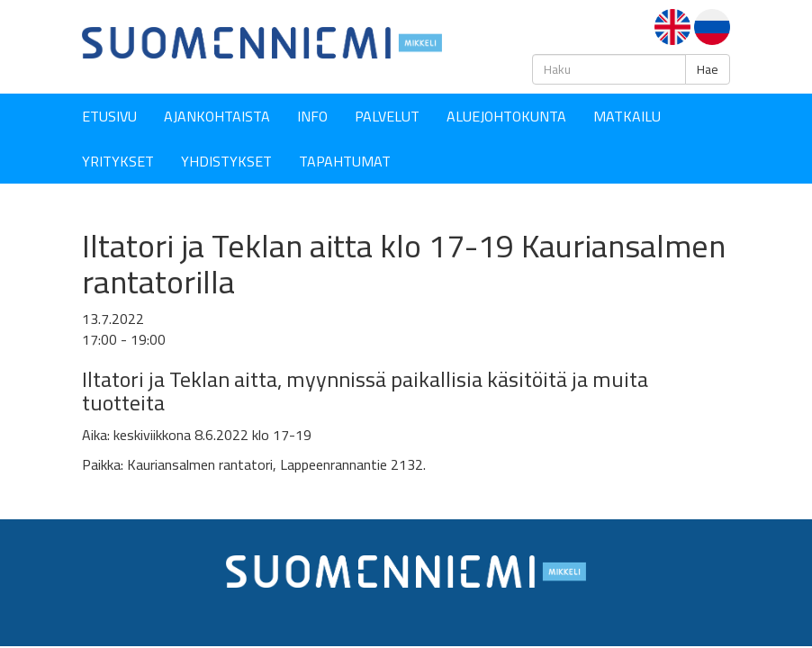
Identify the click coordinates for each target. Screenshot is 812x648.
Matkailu (627, 116)
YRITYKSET (118, 161)
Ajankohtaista (217, 116)
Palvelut (387, 116)
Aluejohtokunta (506, 116)
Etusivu (109, 116)
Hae (708, 69)
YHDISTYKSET (226, 161)
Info (312, 116)
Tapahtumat (345, 161)
